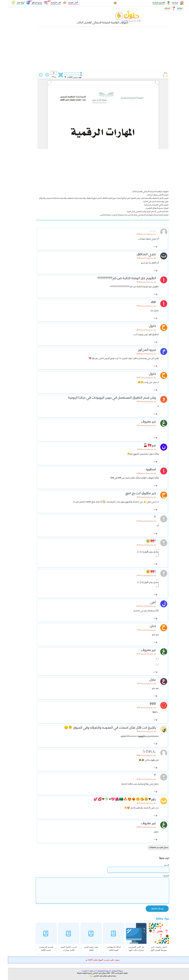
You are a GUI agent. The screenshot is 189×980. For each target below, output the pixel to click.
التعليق (158, 876)
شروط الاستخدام (109, 971)
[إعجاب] (148, 247)
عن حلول (85, 971)
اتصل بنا (77, 971)
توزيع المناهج (29, 3)
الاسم (159, 865)
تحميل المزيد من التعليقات (151, 848)
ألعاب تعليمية (65, 3)
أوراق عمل (13, 3)
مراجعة (172, 8)
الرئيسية (167, 3)
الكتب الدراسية (48, 3)
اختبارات (159, 8)
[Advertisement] (94, 50)
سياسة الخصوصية (96, 971)
